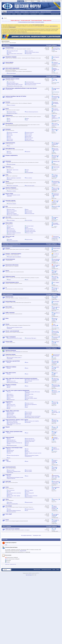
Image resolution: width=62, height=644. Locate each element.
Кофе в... (55, 427)
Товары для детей (10, 437)
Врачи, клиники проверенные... (55, 189)
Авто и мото (8, 217)
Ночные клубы (9, 341)
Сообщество (25, 14)
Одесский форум (29, 575)
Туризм (7, 181)
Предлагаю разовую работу (13, 241)
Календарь (19, 14)
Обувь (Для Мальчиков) (12, 441)
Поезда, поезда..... (54, 80)
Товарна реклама (57, 248)
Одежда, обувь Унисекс (30, 441)
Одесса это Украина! (12, 105)
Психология (28, 152)
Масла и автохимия (29, 397)
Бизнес (7, 109)
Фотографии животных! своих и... (56, 224)
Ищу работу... (56, 500)
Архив (54, 569)
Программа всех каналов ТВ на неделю (15, 338)
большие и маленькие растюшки (55, 461)
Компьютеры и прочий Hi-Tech (13, 361)
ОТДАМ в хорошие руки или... (56, 448)
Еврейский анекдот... (55, 319)
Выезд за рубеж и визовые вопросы (32, 52)
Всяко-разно (8, 475)
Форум (4, 12)
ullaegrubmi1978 (23, 551)
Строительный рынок (11, 467)
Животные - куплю (11, 234)
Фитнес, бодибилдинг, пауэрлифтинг (15, 178)
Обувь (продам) (29, 413)
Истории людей (29, 54)
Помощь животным (47, 20)
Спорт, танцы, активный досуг (13, 215)
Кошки (27, 450)
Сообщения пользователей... (55, 63)
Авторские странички (30, 132)
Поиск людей (9, 514)
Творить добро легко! (15, 20)
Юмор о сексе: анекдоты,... (55, 201)
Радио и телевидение (11, 337)
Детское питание (29, 212)
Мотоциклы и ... (11, 394)
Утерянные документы (12, 512)
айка (6, 545)
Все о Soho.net (56, 254)
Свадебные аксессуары (12, 417)
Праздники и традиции (11, 57)
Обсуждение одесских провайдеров (14, 257)
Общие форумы (6, 45)
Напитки (9, 136)
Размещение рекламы (46, 569)
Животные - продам (29, 233)
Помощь (44, 1)
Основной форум (10, 48)
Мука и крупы (10, 140)
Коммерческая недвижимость (31, 404)
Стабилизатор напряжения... (55, 379)
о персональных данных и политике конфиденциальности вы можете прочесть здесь (24, 33)
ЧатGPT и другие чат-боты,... (56, 266)
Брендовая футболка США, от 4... (55, 439)
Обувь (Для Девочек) (12, 440)
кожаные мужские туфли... (55, 412)
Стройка (9, 492)
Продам (27, 119)
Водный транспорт (11, 400)
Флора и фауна (9, 223)
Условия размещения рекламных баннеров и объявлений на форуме (31, 22)
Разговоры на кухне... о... (55, 130)
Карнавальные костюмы (12, 445)
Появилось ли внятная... (55, 289)
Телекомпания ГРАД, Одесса (31, 338)
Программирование (10, 259)
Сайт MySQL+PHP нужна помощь (56, 260)
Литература (8, 161)
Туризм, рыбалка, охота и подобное (32, 421)
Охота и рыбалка (29, 178)
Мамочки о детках (11, 209)
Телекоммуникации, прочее (12, 282)
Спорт (7, 175)
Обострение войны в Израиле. (55, 103)
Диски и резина (11, 397)
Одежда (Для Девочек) (30, 439)
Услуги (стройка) (29, 471)
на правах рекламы (9, 89)
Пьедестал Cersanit (54, 432)
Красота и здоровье (29, 490)
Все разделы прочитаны (26, 535)
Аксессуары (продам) (12, 416)
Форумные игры (9, 297)
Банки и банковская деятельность (32, 112)
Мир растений (10, 226)
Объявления (6, 348)
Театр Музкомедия (54, 325)
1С (6, 288)
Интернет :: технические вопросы (13, 254)
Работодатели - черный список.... (55, 237)
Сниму (9, 121)
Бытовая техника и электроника (32, 496)
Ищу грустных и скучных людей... (55, 49)
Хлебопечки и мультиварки (13, 132)
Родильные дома (29, 211)
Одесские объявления (11, 350)
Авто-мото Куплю (29, 220)
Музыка (7, 324)
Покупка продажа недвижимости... (55, 117)
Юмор (7, 318)
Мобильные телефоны (11, 367)
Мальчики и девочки (10, 201)
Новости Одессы (24, 12)
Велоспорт (10, 179)
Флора (7, 460)
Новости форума (9, 62)
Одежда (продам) (11, 412)
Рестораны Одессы (35, 12)
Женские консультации (30, 214)
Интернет (8, 248)
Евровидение (56, 337)
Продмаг (8, 427)
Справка (14, 14)
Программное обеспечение (12, 265)
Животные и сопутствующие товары (14, 448)
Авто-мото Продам (11, 220)
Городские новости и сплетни (12, 79)
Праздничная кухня (29, 138)
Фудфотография (56, 167)
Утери (27, 510)
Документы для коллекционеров (55, 386)
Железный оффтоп (54, 272)
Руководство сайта (37, 535)
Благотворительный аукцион (31, 85)
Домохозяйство (9, 123)
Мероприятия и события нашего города (15, 86)
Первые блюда (29, 136)
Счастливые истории (12, 230)
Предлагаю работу (29, 240)
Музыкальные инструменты (13, 382)
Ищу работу (10, 240)
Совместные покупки (30, 226)
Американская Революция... (55, 156)
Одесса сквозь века (29, 51)
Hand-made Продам (29, 172)
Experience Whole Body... (54, 421)
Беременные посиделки (12, 214)
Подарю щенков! (11, 450)
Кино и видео (9, 307)
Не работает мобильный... (55, 277)
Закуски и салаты (29, 134)
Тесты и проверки (7, 526)
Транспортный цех (11, 490)
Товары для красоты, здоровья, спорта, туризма (17, 420)
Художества (10, 494)
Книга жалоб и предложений (12, 68)
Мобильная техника (10, 276)
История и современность (12, 155)
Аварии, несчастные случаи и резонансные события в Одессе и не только (15, 84)
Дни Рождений (56, 57)
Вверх (58, 569)
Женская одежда (29, 412)
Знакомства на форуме (12, 204)
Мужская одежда (11, 413)
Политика (8, 102)
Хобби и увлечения (10, 313)
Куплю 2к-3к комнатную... (55, 403)
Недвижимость (9, 115)
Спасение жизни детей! (25, 20)
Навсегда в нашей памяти (30, 230)
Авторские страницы (12, 164)
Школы (27, 209)
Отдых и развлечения (8, 294)
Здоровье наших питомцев (31, 231)
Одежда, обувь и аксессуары (12, 411)
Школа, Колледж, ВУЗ (30, 493)
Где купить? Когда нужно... (55, 124)
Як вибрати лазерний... (55, 176)
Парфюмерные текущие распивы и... (55, 195)
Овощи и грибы (29, 139)
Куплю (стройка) (29, 470)
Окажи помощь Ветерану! (37, 20)
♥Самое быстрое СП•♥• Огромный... (56, 355)
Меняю (9, 120)
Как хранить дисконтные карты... (56, 109)
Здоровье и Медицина (11, 188)
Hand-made (8, 481)
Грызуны (9, 453)
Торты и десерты (29, 135)
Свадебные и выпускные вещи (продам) (33, 416)
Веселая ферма (56, 302)
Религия (9, 152)
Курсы (9, 146)
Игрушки (27, 443)
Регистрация (57, 1)
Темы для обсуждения (12, 231)
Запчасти (27, 396)
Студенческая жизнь (10, 143)
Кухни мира (10, 134)
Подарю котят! (11, 452)
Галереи (27, 170)
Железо (7, 271)
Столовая (28, 492)
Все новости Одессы (12, 82)
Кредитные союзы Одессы (13, 113)
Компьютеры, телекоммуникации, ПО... (12, 244)
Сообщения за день (7, 14)
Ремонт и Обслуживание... (55, 391)
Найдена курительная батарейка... (54, 507)
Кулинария (8, 129)
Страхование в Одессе (12, 112)
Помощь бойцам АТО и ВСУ (13, 51)
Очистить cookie (50, 1)
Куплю (9, 119)
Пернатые (28, 452)
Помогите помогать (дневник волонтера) (33, 83)
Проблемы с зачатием (12, 191)
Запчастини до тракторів (55, 521)
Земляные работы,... (54, 468)
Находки (9, 509)
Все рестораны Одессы (30, 82)
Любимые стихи (56, 161)
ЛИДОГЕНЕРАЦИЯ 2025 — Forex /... (55, 476)
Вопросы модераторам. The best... (55, 70)
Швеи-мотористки (29, 497)
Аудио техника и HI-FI (12, 381)
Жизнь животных (11, 229)
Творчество (8, 167)
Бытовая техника (29, 381)
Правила (17, 12)
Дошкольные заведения (12, 211)
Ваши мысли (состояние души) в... (55, 150)
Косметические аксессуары (13, 422)
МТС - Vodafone (56, 283)
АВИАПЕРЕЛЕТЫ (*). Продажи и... (56, 182)
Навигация (41, 14)
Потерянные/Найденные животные (14, 233)
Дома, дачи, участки (12, 404)
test (54, 529)
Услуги (9, 387)
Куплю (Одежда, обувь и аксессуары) (33, 417)
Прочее (9, 398)
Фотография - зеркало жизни (13, 170)
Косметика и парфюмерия (13, 421)
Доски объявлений (17, 352)
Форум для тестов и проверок (13, 529)
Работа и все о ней (10, 236)
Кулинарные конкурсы (30, 140)
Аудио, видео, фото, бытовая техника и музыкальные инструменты (21, 378)
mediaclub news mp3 (13, 564)
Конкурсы (10, 52)
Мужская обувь (29, 415)
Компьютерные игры (10, 301)
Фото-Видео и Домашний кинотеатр (32, 380)
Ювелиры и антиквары (11, 385)
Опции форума (33, 14)
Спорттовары (28, 422)
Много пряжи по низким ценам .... (56, 482)
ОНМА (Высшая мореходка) (55, 144)
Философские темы (10, 148)
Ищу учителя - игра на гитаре (55, 332)
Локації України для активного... (55, 97)
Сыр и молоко (10, 139)
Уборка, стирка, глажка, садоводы (14, 496)
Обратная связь (37, 569)
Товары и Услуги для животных (13, 455)
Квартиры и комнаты (30, 403)
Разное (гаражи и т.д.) (12, 406)
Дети (7, 206)
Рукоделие (10, 172)
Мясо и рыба (10, 135)
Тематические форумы (8, 76)
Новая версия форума (12, 73)
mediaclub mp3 (7, 564)
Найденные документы (30, 509)
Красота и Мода (9, 194)
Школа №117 (56, 207)
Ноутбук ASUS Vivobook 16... (55, 362)
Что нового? (10, 12)
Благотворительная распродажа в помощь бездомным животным (15, 478)
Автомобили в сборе (30, 394)
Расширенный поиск (55, 14)
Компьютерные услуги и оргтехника (14, 493)
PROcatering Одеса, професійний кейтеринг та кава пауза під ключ (21, 88)
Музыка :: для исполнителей (12, 331)
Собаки (27, 449)
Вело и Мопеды (11, 396)
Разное (27, 444)
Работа (7, 499)
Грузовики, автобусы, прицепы (31, 398)
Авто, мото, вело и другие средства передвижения (17, 390)
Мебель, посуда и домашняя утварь (14, 432)
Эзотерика (10, 153)
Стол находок (9, 506)
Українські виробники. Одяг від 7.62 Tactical (16, 96)
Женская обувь (11, 415)
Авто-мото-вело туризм (30, 186)
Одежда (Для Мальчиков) (30, 440)
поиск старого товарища (55, 515)
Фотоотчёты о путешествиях (13, 186)
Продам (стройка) (11, 470)
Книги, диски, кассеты (11, 373)
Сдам (27, 120)
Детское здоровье (11, 212)
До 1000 (55, 297)
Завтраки (10, 138)
